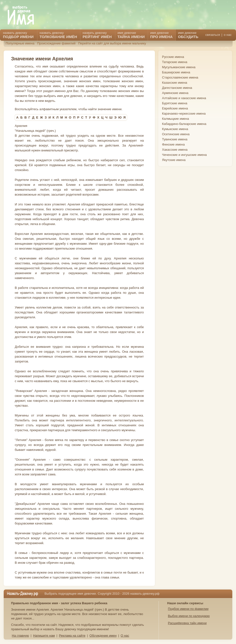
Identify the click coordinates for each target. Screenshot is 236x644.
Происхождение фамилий (56, 43)
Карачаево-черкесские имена (184, 114)
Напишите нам (44, 636)
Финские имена (173, 144)
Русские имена (173, 57)
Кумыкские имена (175, 129)
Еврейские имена (175, 108)
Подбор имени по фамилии (188, 609)
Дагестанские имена (177, 88)
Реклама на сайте (72, 636)
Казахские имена (175, 83)
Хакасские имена (175, 150)
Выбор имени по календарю (189, 616)
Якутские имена (174, 160)
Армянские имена (175, 93)
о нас (228, 35)
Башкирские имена (176, 72)
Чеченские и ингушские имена (184, 155)
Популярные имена (20, 43)
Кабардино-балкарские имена (184, 124)
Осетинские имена (176, 134)
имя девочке (188, 35)
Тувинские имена (175, 139)
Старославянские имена (180, 77)
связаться (213, 35)
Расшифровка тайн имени (187, 623)
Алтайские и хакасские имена (184, 98)
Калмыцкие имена (176, 119)
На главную (20, 636)
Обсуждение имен (103, 636)
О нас (125, 636)
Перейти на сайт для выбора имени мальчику (112, 43)
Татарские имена (175, 62)
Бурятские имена (175, 103)
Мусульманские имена (179, 67)
